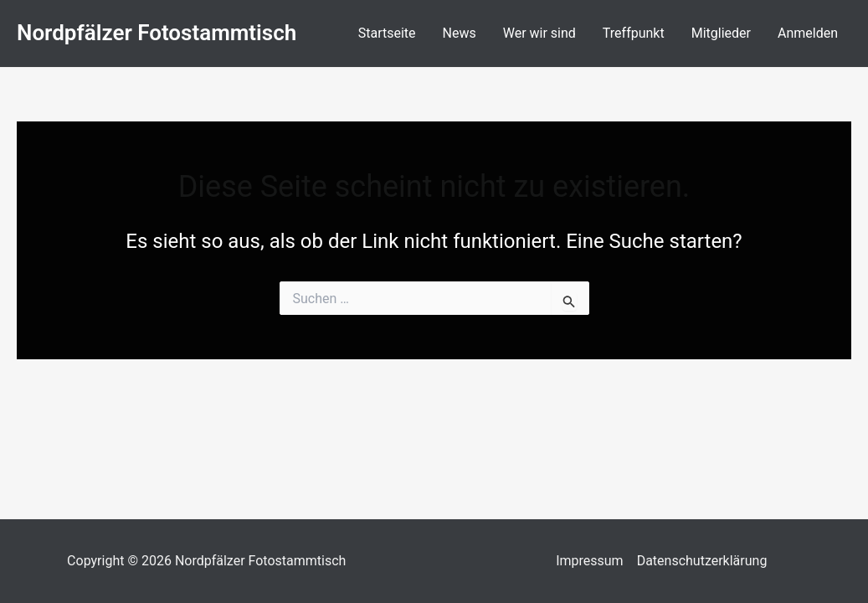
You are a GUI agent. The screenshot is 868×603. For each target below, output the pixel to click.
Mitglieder (721, 33)
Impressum (590, 561)
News (460, 33)
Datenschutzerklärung (702, 561)
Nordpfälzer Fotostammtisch (157, 33)
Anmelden (808, 33)
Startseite (387, 33)
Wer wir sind (539, 33)
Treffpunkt (634, 33)
